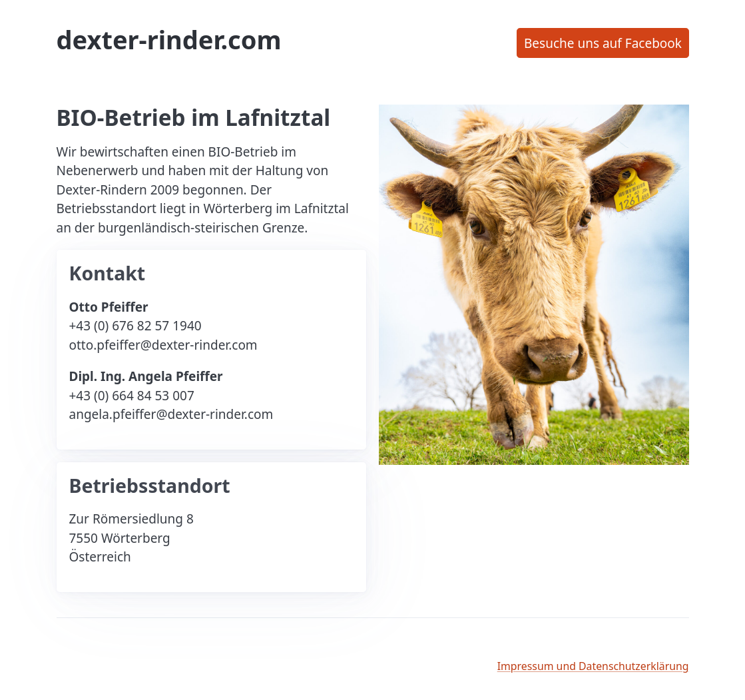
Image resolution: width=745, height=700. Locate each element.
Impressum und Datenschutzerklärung (593, 666)
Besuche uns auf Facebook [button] (603, 43)
